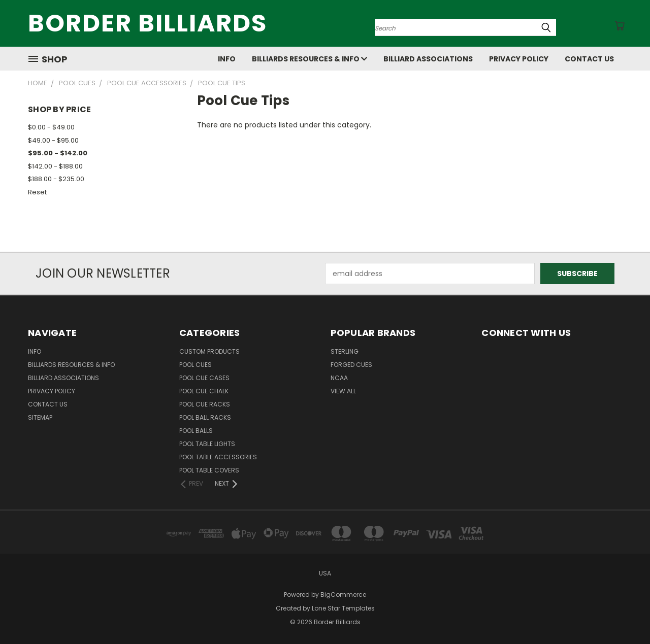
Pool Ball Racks (205, 417)
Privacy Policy (519, 59)
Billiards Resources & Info (310, 59)
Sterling (345, 351)
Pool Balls (196, 431)
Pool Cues (196, 365)
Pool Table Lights (207, 444)
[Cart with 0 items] (620, 26)
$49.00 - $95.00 (53, 140)
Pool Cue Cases (204, 378)
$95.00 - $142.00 (58, 153)
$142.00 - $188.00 (55, 166)
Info (227, 59)
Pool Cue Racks (205, 404)
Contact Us (589, 59)
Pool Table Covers (209, 470)
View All (343, 391)
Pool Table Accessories (218, 457)
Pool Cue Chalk (204, 391)
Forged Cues (351, 365)
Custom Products (209, 351)
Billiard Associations (428, 59)
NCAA (339, 378)
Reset (37, 192)
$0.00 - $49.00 (51, 127)
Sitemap (40, 417)
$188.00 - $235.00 (56, 179)
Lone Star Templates (343, 608)
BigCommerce (343, 595)
